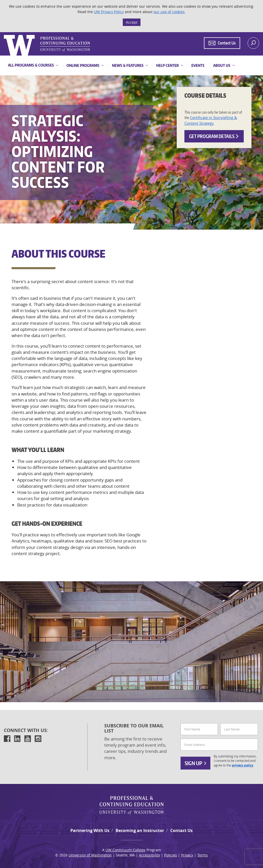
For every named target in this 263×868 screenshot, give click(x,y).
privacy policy (243, 765)
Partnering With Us (90, 830)
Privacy (187, 855)
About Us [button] (221, 65)
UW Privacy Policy (109, 12)
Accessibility (149, 855)
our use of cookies (169, 12)
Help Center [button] (167, 65)
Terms (203, 855)
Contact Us (181, 830)
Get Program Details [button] (214, 136)
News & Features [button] (127, 65)
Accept (132, 22)
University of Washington (90, 855)
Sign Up (195, 763)
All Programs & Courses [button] (31, 65)
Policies (171, 855)
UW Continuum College (125, 850)
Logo (4, 35)
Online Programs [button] (83, 65)
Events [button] (198, 65)
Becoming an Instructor (140, 830)
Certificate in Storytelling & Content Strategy (211, 120)
